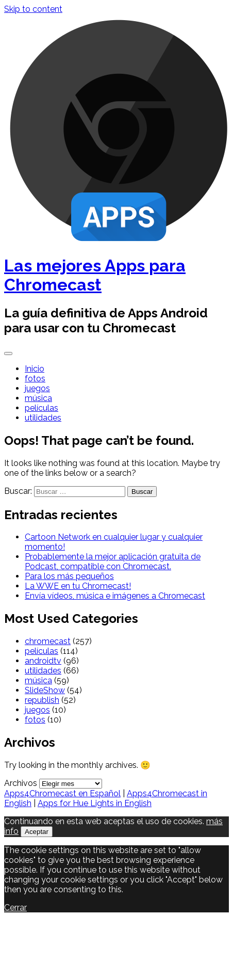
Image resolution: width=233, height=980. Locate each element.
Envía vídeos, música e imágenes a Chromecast (115, 596)
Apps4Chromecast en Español (62, 793)
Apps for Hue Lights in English (95, 803)
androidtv (43, 661)
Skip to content (33, 9)
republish (42, 700)
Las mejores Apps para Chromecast (95, 275)
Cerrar (15, 907)
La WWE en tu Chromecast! (78, 586)
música (38, 398)
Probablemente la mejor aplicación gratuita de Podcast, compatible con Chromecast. (113, 561)
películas (41, 408)
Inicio (35, 369)
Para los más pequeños (69, 576)
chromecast (48, 641)
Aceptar (37, 832)
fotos (35, 379)
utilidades (43, 418)
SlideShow (45, 690)
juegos (37, 388)
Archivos (21, 783)
